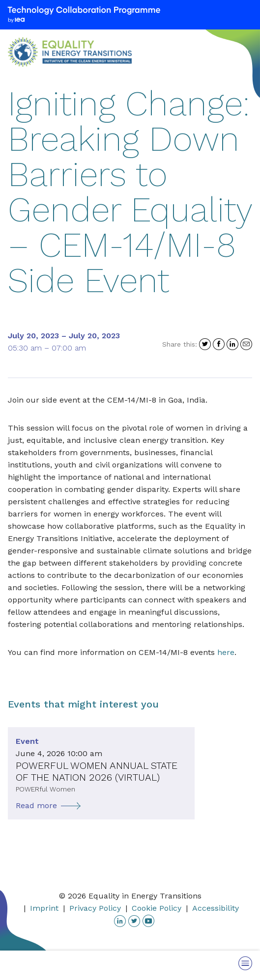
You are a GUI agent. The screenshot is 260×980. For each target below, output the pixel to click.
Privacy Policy (95, 908)
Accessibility (216, 908)
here (226, 652)
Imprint (44, 908)
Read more (36, 805)
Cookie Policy (157, 908)
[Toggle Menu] (245, 963)
